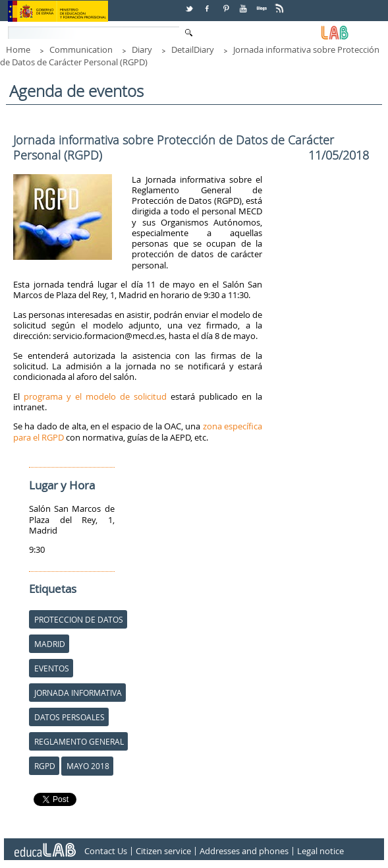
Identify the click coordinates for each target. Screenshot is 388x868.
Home (18, 49)
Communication (81, 49)
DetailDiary (193, 49)
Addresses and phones (244, 851)
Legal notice (320, 851)
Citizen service (163, 851)
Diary (142, 49)
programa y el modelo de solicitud (95, 396)
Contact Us (106, 851)
